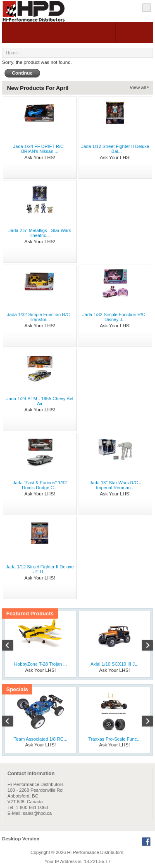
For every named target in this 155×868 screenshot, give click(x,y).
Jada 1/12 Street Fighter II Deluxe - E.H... (40, 569)
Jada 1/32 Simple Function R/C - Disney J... (115, 317)
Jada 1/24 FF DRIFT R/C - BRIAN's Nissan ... (40, 149)
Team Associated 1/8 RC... (41, 739)
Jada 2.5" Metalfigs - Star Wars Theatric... (40, 233)
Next (143, 646)
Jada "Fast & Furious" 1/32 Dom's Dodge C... (40, 485)
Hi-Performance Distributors (95, 852)
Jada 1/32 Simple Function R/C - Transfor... (40, 317)
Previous (12, 646)
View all (138, 87)
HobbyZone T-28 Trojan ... (41, 664)
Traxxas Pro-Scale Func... (115, 739)
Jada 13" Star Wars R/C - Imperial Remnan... (115, 485)
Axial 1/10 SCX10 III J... (114, 664)
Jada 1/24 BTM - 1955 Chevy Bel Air (40, 401)
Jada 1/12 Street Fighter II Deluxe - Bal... (115, 149)
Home (12, 53)
